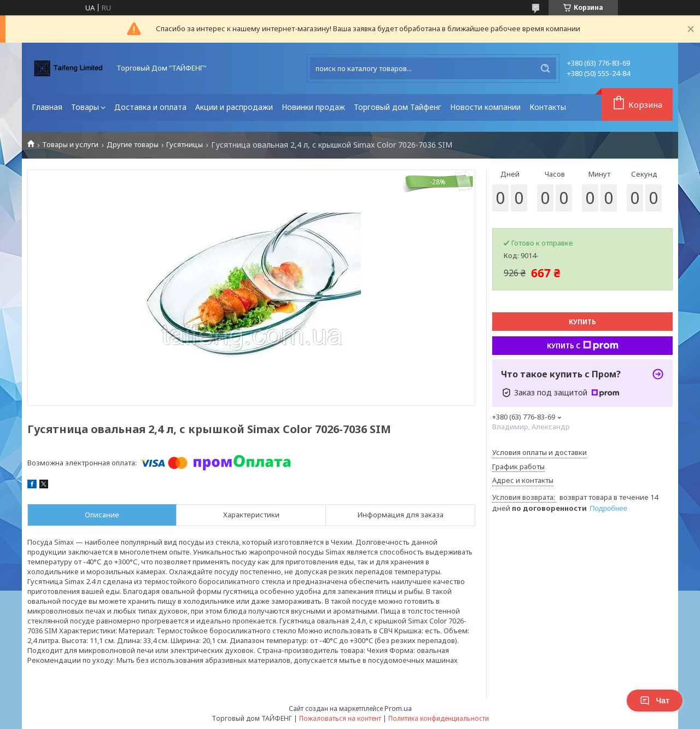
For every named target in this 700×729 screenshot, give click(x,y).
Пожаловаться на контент (340, 718)
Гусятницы (185, 145)
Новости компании (485, 107)
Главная (47, 107)
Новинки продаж (313, 107)
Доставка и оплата (150, 107)
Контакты (548, 107)
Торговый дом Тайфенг (398, 107)
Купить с (583, 346)
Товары (85, 107)
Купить (582, 322)
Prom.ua (398, 708)
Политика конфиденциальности (439, 718)
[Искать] (545, 68)
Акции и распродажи (234, 107)
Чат (655, 701)
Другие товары (133, 145)
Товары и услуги (70, 145)
